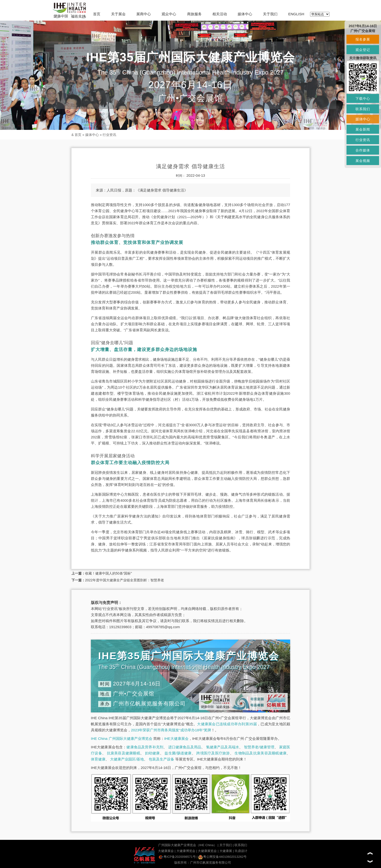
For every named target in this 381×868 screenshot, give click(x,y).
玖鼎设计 (241, 851)
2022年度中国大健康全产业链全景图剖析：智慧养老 (125, 580)
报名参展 (363, 39)
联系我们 (241, 845)
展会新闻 (363, 129)
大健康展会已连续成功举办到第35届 (227, 724)
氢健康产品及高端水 (223, 747)
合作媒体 (363, 150)
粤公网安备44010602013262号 (222, 857)
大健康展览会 (207, 851)
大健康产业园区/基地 (127, 759)
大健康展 (226, 851)
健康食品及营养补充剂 (145, 747)
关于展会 (118, 14)
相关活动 (220, 14)
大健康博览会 (186, 851)
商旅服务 (194, 14)
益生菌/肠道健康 (178, 753)
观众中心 (169, 14)
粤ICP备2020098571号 (177, 857)
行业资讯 (109, 135)
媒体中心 (245, 14)
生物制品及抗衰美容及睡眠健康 (260, 753)
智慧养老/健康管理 (259, 747)
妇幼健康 (152, 753)
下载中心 (363, 99)
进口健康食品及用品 (185, 747)
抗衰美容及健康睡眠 (124, 753)
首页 (97, 14)
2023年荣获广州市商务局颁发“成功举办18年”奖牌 (171, 730)
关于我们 (270, 14)
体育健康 (98, 759)
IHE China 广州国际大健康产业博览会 (122, 739)
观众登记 (363, 50)
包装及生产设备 (161, 759)
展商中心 (144, 14)
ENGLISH (296, 14)
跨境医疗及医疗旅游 (213, 753)
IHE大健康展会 (176, 739)
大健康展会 (166, 851)
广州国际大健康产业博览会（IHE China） (187, 845)
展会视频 (363, 161)
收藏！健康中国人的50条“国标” (108, 573)
